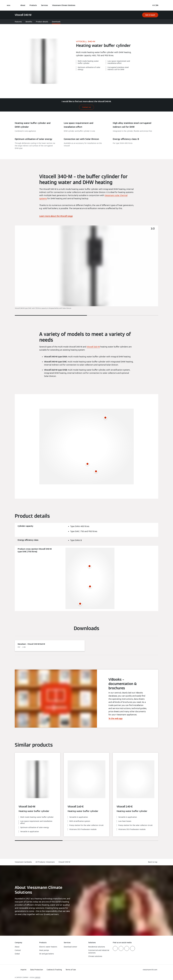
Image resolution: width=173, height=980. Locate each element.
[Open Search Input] (148, 5)
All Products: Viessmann (45, 862)
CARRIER (37, 977)
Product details (42, 22)
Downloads (56, 22)
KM (154, 5)
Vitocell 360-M (93, 347)
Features (18, 22)
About (23, 5)
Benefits (29, 22)
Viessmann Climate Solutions (64, 5)
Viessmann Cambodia (23, 862)
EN (157, 5)
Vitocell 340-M (64, 862)
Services (44, 5)
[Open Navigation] (9, 5)
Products (33, 5)
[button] (153, 862)
